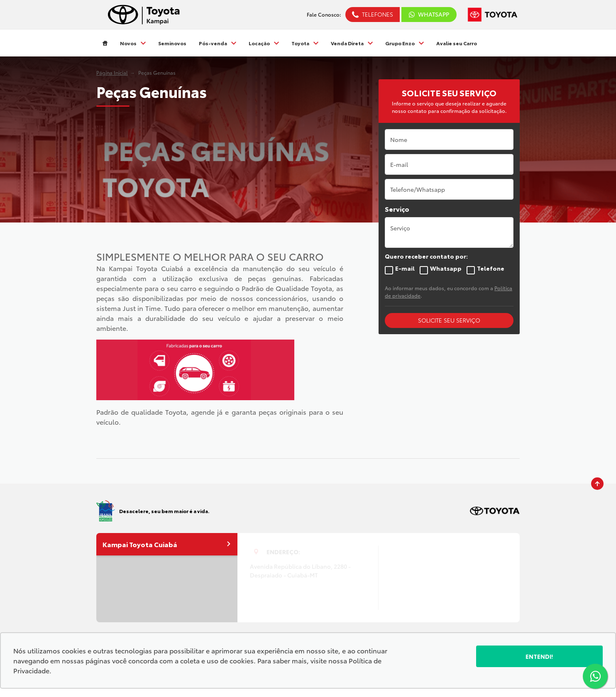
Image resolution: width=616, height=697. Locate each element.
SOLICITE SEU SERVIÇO (449, 320)
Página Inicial (112, 72)
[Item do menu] (105, 43)
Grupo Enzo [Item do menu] (405, 43)
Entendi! (539, 656)
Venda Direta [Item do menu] (352, 43)
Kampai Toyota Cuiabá (167, 544)
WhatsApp (429, 14)
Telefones (378, 14)
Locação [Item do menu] (264, 43)
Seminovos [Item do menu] (172, 43)
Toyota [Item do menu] (305, 43)
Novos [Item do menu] (133, 43)
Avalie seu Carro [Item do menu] (457, 43)
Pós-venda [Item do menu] (218, 43)
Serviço (397, 209)
